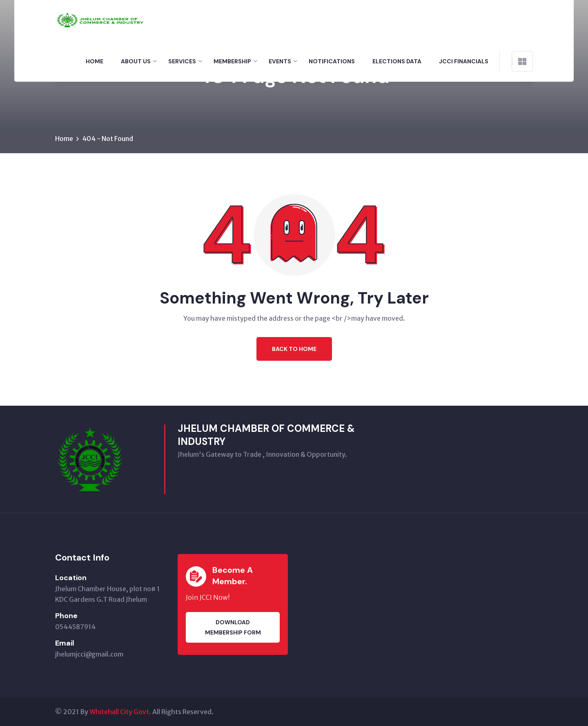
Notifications (332, 61)
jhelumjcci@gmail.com (89, 654)
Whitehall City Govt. (120, 712)
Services (182, 61)
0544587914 (75, 627)
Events (280, 61)
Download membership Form (233, 627)
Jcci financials (464, 61)
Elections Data (397, 61)
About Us (136, 61)
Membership (232, 61)
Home (95, 61)
